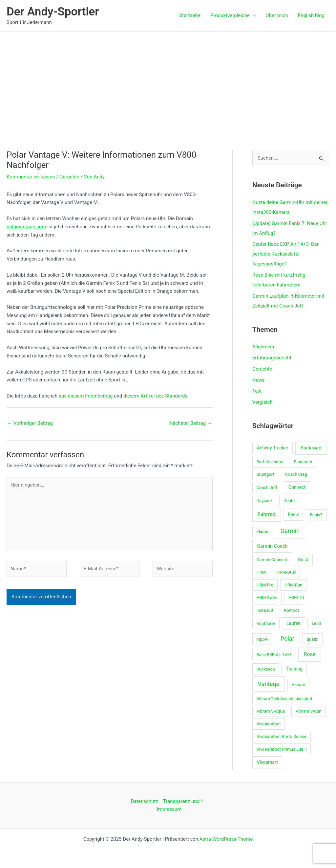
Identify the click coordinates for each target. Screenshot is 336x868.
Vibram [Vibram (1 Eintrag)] (298, 685)
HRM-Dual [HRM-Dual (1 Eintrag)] (286, 572)
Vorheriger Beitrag (30, 423)
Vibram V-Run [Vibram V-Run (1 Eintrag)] (309, 711)
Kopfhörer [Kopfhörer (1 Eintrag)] (266, 623)
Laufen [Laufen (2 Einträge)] (294, 623)
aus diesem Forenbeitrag (86, 396)
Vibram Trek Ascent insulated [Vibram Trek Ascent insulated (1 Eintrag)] (284, 699)
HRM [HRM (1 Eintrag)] (261, 572)
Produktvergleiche (233, 15)
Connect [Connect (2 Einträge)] (297, 487)
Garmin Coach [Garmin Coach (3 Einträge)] (272, 546)
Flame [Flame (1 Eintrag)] (262, 531)
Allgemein (263, 347)
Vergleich (262, 402)
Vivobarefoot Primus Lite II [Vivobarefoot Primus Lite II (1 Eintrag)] (281, 749)
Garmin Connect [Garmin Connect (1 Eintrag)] (272, 560)
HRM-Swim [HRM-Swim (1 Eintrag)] (267, 597)
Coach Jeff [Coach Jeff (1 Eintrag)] (267, 487)
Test (257, 391)
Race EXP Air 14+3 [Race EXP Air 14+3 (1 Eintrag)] (274, 655)
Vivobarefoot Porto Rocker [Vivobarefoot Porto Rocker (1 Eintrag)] (281, 736)
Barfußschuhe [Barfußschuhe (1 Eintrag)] (270, 462)
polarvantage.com (26, 227)
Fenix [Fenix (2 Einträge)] (293, 514)
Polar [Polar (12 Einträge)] (287, 639)
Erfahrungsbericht (272, 358)
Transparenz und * (183, 801)
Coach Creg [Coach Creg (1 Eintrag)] (296, 474)
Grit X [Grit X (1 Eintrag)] (303, 560)
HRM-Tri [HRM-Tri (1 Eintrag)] (296, 597)
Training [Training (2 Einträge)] (294, 669)
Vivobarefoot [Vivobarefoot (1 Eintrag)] (268, 724)
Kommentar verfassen (31, 177)
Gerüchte (69, 177)
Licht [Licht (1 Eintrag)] (316, 623)
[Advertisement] (168, 81)
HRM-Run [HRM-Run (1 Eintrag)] (294, 585)
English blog (311, 15)
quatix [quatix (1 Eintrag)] (312, 639)
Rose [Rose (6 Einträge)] (310, 654)
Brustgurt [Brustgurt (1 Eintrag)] (265, 474)
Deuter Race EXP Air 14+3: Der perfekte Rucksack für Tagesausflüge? (285, 254)
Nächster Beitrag (190, 423)
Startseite (190, 15)
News (259, 380)
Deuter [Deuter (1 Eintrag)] (290, 501)
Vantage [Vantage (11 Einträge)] (269, 684)
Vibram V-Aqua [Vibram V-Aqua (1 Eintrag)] (270, 711)
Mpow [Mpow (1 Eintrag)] (262, 639)
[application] (253, 15)
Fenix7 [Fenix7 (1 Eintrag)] (316, 515)
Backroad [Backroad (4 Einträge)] (311, 448)
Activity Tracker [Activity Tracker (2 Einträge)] (272, 448)
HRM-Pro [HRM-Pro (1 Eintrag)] (265, 585)
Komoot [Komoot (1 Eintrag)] (291, 610)
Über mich (277, 15)
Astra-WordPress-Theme (226, 839)
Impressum (169, 809)
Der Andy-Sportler (53, 12)
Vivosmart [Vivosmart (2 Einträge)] (267, 762)
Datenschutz (144, 801)
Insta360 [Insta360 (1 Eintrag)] (265, 610)
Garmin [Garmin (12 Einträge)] (290, 531)
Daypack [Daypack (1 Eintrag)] (264, 501)
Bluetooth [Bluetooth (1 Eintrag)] (303, 462)
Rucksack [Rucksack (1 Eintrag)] (265, 669)
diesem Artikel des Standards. (156, 396)
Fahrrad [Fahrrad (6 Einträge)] (267, 514)
